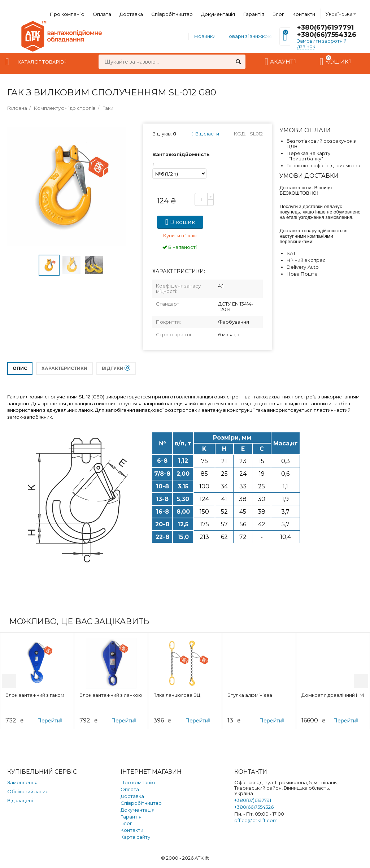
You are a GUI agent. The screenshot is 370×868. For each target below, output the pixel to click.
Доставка (131, 14)
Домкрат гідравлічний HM (333, 695)
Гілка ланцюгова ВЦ (177, 695)
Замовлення (22, 782)
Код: (240, 134)
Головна (17, 108)
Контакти (304, 14)
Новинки (205, 36)
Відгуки (116, 368)
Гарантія (254, 14)
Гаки (108, 108)
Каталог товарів (41, 62)
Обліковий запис (28, 791)
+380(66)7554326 (327, 35)
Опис (20, 368)
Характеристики (64, 368)
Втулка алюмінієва (250, 695)
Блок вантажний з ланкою (111, 695)
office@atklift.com (256, 820)
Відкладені (20, 800)
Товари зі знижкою (249, 36)
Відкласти (205, 134)
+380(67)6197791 (325, 27)
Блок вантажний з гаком (35, 695)
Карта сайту (135, 837)
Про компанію (67, 14)
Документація (218, 14)
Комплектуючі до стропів (65, 108)
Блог (278, 14)
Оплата (102, 14)
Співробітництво (172, 14)
